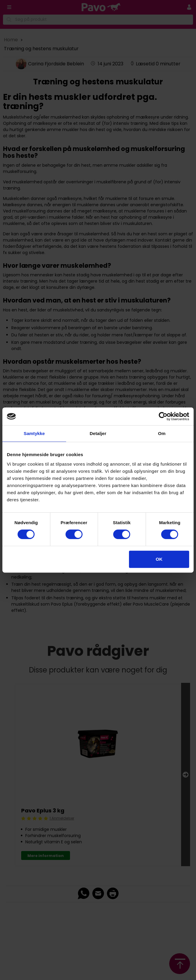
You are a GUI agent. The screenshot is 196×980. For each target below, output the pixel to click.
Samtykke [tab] (34, 433)
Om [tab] (162, 433)
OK (159, 559)
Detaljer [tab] (98, 433)
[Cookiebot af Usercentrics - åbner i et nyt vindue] (163, 416)
